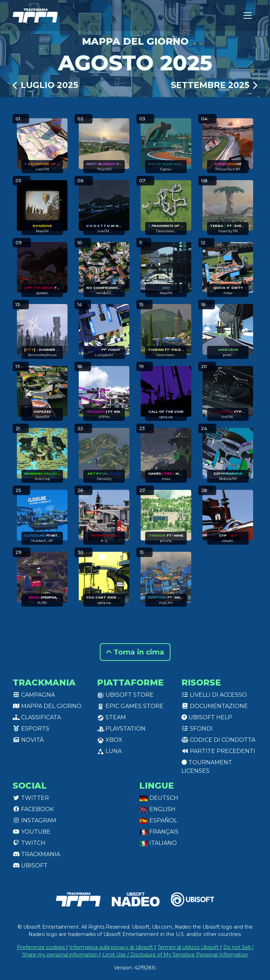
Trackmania (36, 854)
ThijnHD (104, 169)
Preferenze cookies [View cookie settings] (41, 947)
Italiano (158, 843)
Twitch (29, 843)
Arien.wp (42, 479)
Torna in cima (135, 652)
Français (159, 832)
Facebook (33, 809)
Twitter (31, 798)
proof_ (228, 355)
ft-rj (104, 541)
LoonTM (42, 169)
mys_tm (166, 603)
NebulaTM (228, 479)
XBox (110, 740)
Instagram (34, 820)
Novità (28, 740)
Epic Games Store (130, 706)
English (157, 809)
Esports (31, 729)
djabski (42, 293)
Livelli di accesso (214, 695)
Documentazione (215, 706)
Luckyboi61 (104, 355)
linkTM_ (104, 231)
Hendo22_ (104, 293)
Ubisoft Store (125, 695)
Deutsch (159, 798)
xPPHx (104, 417)
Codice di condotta (218, 740)
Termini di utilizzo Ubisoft (189, 947)
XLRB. (42, 603)
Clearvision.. (166, 231)
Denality (104, 479)
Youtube (32, 832)
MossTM (42, 231)
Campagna (34, 695)
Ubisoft (30, 865)
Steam (111, 717)
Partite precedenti (218, 751)
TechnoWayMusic (42, 355)
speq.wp (166, 417)
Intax (228, 293)
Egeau (166, 169)
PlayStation (121, 729)
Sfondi (197, 729)
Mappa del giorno (47, 706)
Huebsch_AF (42, 541)
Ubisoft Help (207, 717)
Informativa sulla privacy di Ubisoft (112, 947)
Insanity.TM (228, 231)
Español (158, 820)
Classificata (37, 717)
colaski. (228, 541)
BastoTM (42, 417)
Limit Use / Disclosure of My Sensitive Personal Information (175, 955)
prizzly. (166, 541)
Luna (109, 751)
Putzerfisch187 (228, 169)
